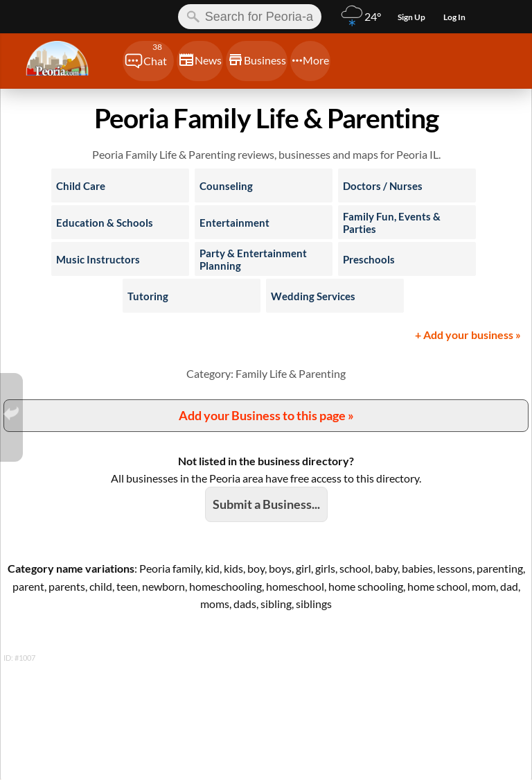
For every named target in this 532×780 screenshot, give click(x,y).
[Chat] (148, 61)
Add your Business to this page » (266, 415)
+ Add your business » (468, 335)
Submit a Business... (266, 504)
